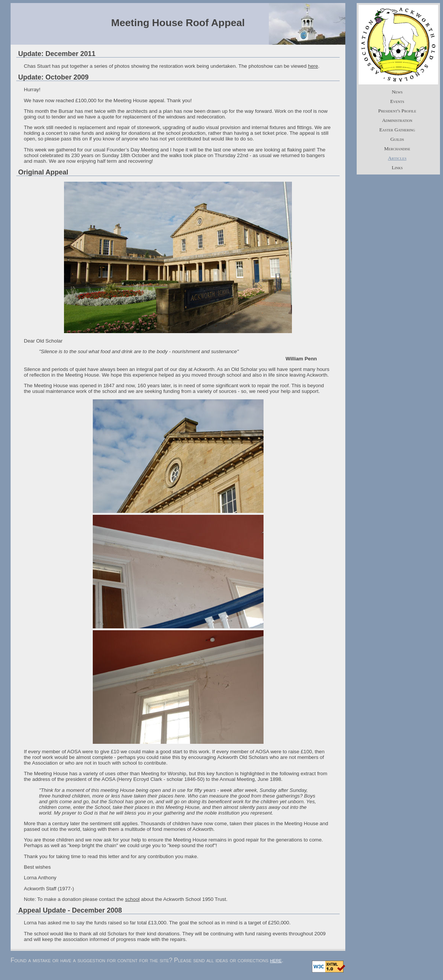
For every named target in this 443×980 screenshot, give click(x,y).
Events (397, 101)
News (397, 92)
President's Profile (397, 111)
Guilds (397, 139)
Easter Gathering (397, 130)
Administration (397, 120)
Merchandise (397, 149)
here (313, 66)
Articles (397, 158)
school (132, 899)
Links (397, 167)
